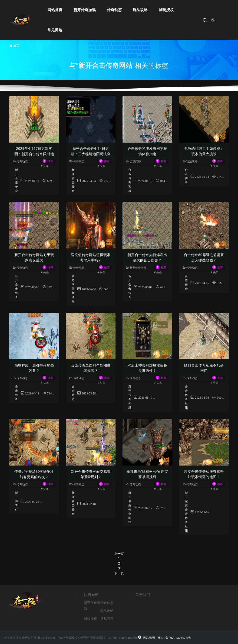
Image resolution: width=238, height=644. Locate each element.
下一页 (119, 573)
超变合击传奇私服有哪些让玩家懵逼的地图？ (204, 474)
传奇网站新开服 (73, 289)
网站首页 (55, 10)
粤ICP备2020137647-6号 (174, 638)
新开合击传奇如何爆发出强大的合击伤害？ (147, 258)
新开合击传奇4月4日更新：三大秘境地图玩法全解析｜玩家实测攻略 (91, 152)
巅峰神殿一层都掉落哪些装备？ (34, 368)
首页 (16, 46)
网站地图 (146, 638)
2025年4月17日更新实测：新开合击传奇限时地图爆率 (34, 152)
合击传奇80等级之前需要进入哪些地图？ (204, 258)
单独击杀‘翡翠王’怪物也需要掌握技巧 (147, 474)
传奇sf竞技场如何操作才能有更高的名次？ (34, 474)
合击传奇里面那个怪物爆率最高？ (91, 368)
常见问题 (55, 30)
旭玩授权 (166, 10)
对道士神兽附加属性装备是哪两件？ (147, 368)
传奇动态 (114, 10)
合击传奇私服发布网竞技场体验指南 (147, 151)
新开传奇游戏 (85, 10)
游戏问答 (133, 161)
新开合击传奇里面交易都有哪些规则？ (91, 474)
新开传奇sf (17, 501)
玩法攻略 (140, 10)
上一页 (119, 554)
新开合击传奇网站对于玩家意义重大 (34, 258)
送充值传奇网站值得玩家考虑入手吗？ (91, 258)
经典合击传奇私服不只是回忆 (204, 368)
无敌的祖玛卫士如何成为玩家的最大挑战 (204, 151)
